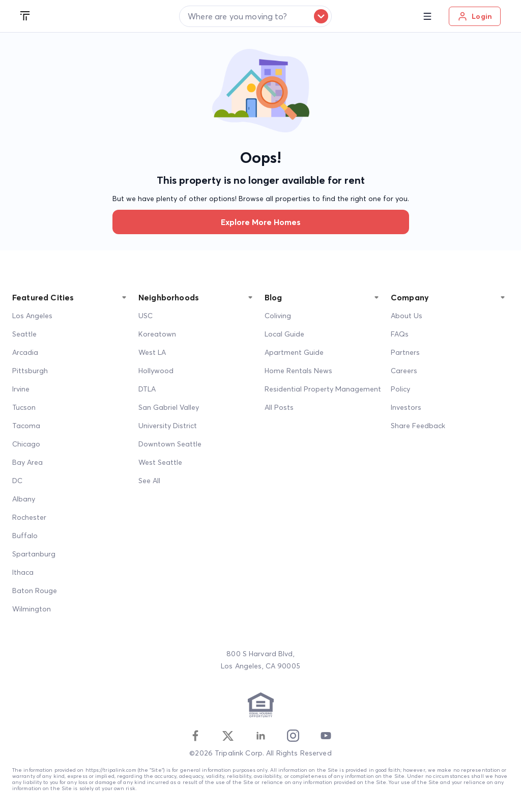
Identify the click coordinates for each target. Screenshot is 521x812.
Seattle (24, 334)
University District (168, 426)
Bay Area (27, 462)
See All (149, 481)
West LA (152, 352)
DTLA (147, 389)
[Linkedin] (260, 736)
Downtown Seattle (170, 444)
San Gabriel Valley (169, 407)
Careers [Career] (404, 371)
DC (17, 481)
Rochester (29, 517)
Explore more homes (261, 222)
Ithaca (23, 572)
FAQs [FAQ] (400, 334)
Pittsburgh (30, 371)
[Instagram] (293, 736)
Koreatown (157, 334)
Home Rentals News (298, 371)
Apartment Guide (294, 352)
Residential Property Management (323, 389)
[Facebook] (195, 736)
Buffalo (25, 536)
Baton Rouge (35, 591)
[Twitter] (228, 736)
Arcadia (25, 352)
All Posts (279, 407)
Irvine (21, 389)
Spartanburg (34, 554)
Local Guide (284, 334)
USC (146, 316)
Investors (406, 407)
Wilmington (32, 609)
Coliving (278, 316)
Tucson (24, 407)
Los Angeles (32, 316)
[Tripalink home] (25, 16)
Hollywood (156, 371)
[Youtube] (326, 736)
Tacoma (26, 426)
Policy (400, 389)
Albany (24, 499)
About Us (407, 316)
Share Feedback (418, 426)
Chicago (26, 444)
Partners (405, 352)
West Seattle (160, 462)
